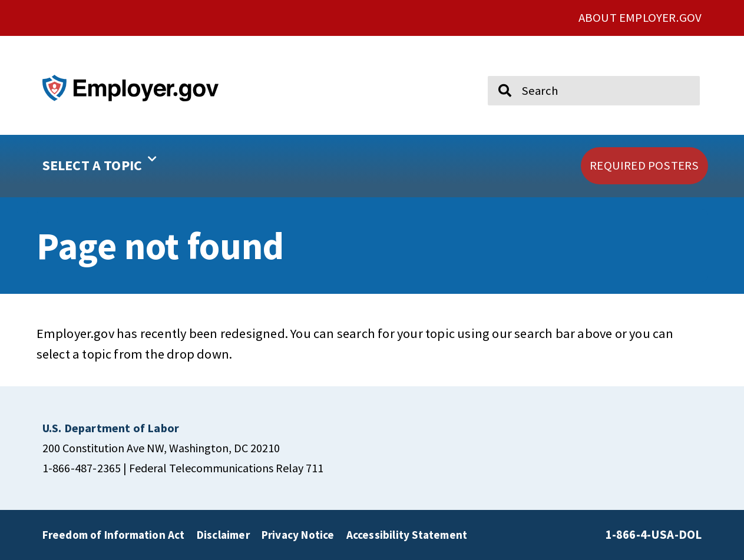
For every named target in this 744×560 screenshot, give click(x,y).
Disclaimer (223, 535)
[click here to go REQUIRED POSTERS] (644, 166)
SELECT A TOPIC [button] (100, 161)
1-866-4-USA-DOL (654, 535)
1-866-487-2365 (82, 468)
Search (497, 71)
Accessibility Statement (407, 535)
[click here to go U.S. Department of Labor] (111, 428)
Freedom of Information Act (114, 535)
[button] (137, 166)
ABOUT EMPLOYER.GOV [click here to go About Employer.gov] (640, 18)
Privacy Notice (298, 535)
